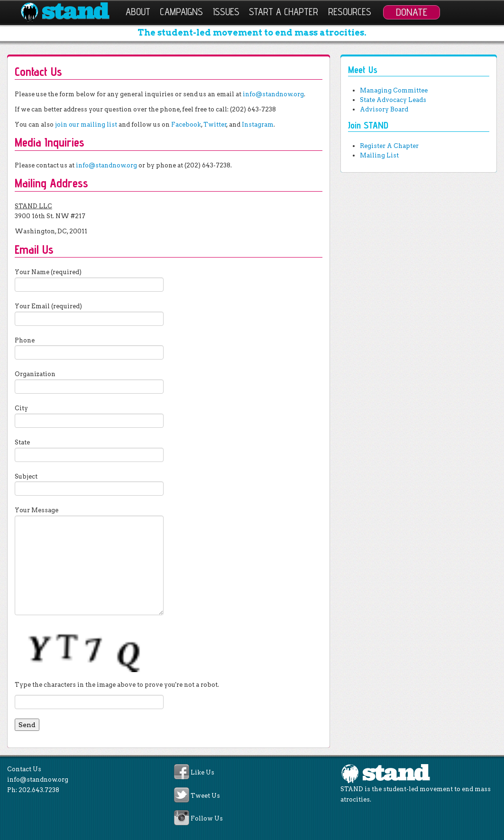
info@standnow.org (273, 94)
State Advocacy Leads (393, 100)
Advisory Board (384, 109)
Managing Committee (394, 90)
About (138, 12)
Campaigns (181, 12)
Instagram (258, 125)
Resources (350, 12)
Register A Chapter (389, 146)
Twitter (215, 125)
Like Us (202, 773)
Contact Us (24, 769)
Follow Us (207, 818)
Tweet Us (205, 796)
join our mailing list (86, 125)
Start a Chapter (284, 12)
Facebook (186, 125)
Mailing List (379, 155)
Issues (226, 12)
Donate (412, 12)
